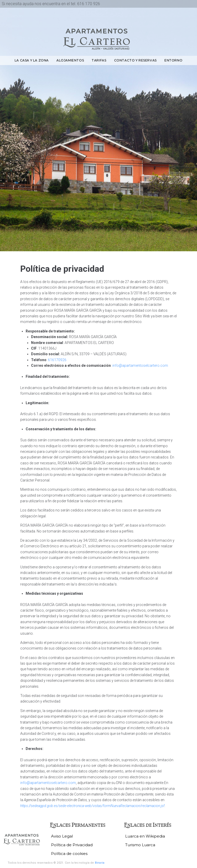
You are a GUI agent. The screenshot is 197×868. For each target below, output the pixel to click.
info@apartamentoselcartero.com (140, 365)
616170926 (57, 360)
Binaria (100, 863)
